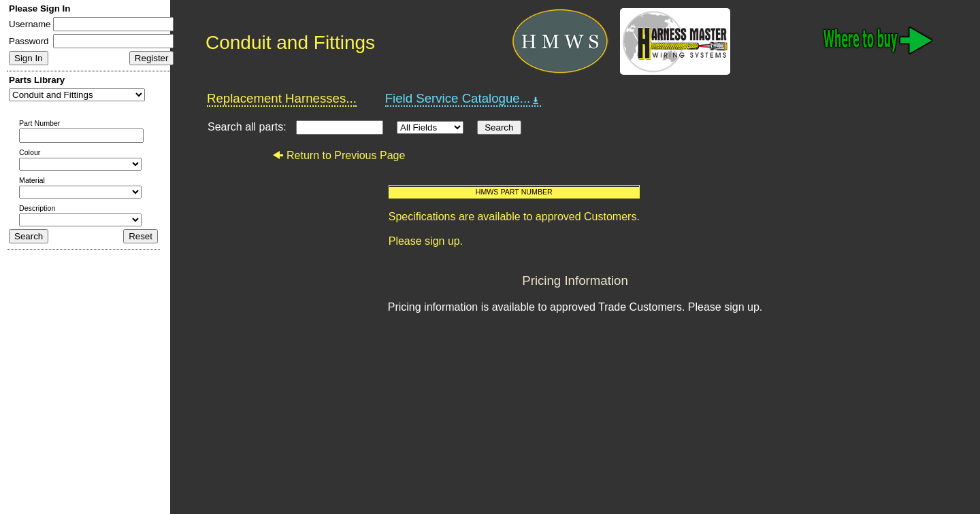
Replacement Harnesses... (282, 98)
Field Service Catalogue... (463, 99)
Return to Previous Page (339, 155)
